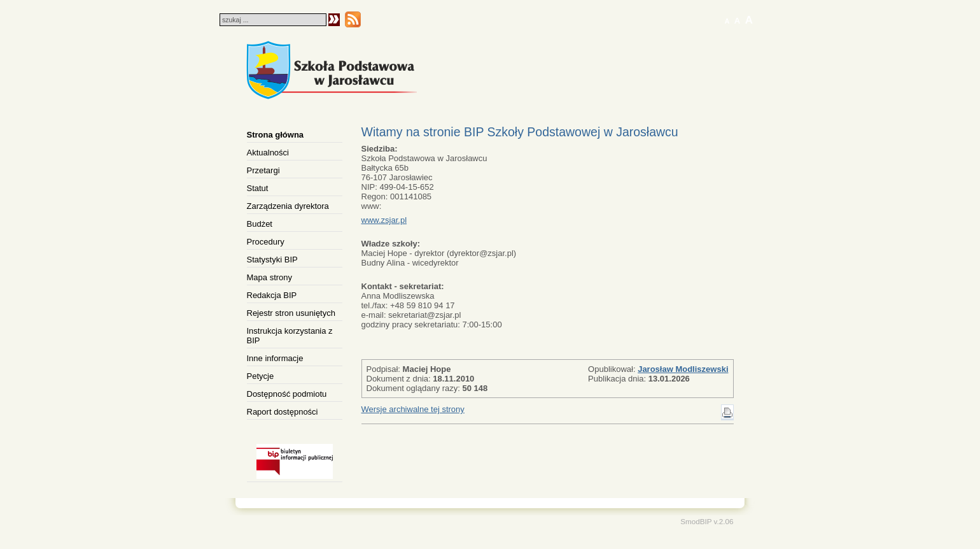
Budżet (260, 224)
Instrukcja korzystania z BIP (290, 336)
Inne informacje (275, 358)
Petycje (261, 376)
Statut (258, 188)
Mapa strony (270, 277)
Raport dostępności (283, 412)
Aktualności (268, 153)
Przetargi (263, 170)
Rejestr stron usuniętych (291, 313)
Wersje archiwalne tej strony (413, 409)
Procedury (266, 242)
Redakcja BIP (272, 295)
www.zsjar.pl (384, 220)
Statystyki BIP (272, 260)
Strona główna (276, 135)
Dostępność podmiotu (287, 394)
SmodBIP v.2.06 (707, 521)
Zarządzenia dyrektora (288, 206)
